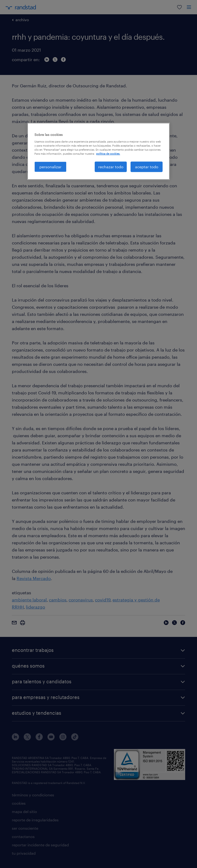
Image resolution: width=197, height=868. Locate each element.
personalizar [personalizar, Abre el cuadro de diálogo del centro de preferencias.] (50, 167)
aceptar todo (147, 167)
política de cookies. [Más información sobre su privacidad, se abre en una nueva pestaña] (108, 154)
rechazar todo (111, 167)
